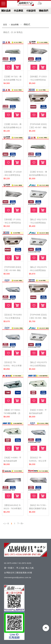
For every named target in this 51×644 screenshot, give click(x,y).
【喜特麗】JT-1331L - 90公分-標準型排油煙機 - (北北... (12, 223)
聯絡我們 (44, 11)
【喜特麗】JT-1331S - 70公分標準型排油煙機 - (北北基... (38, 80)
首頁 (5, 25)
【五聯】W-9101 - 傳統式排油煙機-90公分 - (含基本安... (38, 175)
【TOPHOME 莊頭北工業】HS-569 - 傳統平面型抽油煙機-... (38, 318)
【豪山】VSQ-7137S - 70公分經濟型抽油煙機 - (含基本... (38, 223)
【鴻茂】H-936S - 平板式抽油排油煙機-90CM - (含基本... (38, 413)
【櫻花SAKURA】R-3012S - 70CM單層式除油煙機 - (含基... (13, 508)
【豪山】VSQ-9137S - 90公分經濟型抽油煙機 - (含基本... (38, 366)
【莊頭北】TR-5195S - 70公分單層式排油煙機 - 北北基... (13, 318)
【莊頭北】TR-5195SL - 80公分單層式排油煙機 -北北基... (13, 366)
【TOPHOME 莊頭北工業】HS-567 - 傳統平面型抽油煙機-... (38, 127)
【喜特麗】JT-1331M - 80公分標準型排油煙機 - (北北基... (13, 175)
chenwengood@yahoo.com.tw (18, 577)
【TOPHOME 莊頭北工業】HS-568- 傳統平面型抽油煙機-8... (12, 270)
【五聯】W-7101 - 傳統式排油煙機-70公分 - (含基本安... (13, 80)
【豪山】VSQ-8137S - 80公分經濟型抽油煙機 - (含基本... (38, 270)
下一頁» (20, 523)
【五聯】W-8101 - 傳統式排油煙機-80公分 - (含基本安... (13, 127)
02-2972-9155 (25, 563)
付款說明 (31, 11)
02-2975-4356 (11, 563)
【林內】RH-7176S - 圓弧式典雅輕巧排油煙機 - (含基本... (38, 508)
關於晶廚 (6, 11)
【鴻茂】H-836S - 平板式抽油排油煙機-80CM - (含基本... (12, 461)
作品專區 (18, 11)
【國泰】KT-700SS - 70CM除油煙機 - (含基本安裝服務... (12, 413)
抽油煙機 (15, 25)
